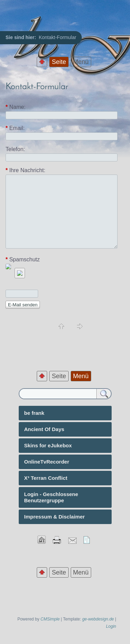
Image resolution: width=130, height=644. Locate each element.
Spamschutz (23, 260)
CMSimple (50, 619)
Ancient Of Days (44, 429)
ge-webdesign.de (98, 619)
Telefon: (15, 149)
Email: (15, 128)
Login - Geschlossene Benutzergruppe (51, 497)
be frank (34, 413)
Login (111, 626)
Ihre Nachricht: (25, 170)
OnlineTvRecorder (47, 462)
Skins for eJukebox (48, 445)
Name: (16, 107)
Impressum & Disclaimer (55, 517)
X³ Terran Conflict (46, 478)
